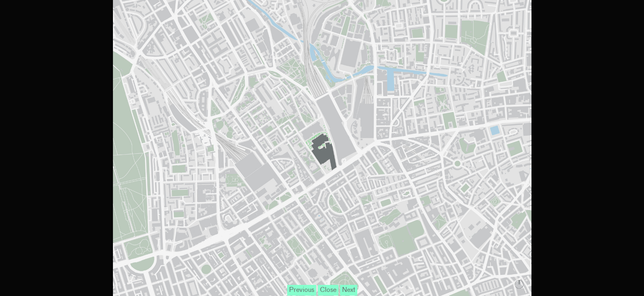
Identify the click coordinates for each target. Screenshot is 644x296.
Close (328, 290)
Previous (302, 290)
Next (349, 290)
